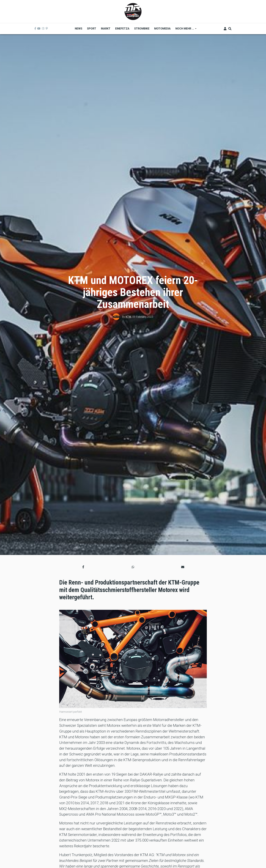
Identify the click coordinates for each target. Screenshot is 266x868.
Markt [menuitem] (106, 29)
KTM (128, 317)
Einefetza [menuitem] (122, 29)
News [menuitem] (79, 29)
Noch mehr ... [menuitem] (185, 30)
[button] (83, 567)
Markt (134, 271)
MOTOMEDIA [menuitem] (162, 29)
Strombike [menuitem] (142, 29)
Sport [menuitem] (92, 29)
